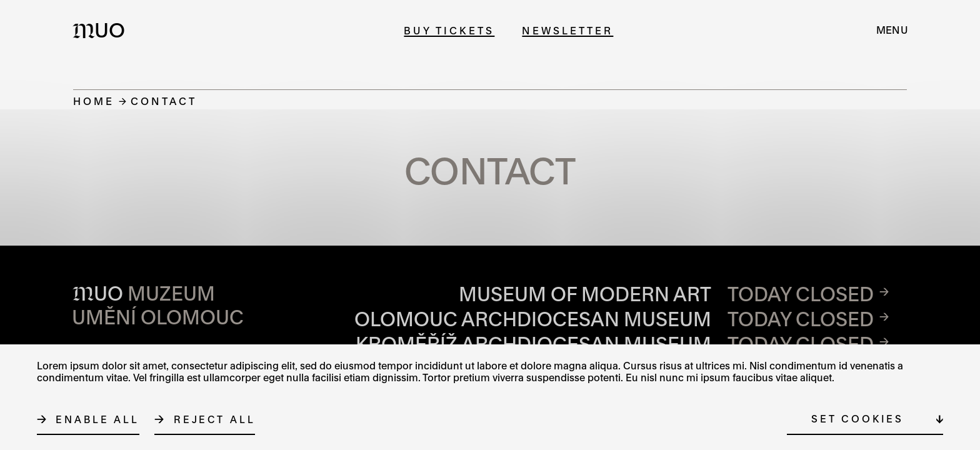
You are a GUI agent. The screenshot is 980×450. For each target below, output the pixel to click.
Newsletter (567, 30)
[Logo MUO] (102, 30)
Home (94, 101)
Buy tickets (449, 30)
